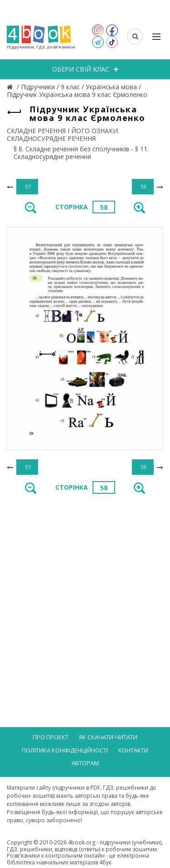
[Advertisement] (85, 593)
